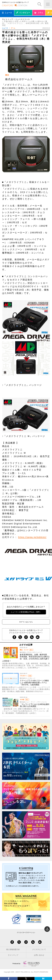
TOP (47, 929)
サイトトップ (8, 19)
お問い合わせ (39, 955)
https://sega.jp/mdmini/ (32, 537)
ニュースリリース (23, 19)
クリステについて (39, 949)
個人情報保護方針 (13, 949)
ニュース (5, 28)
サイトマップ (13, 955)
